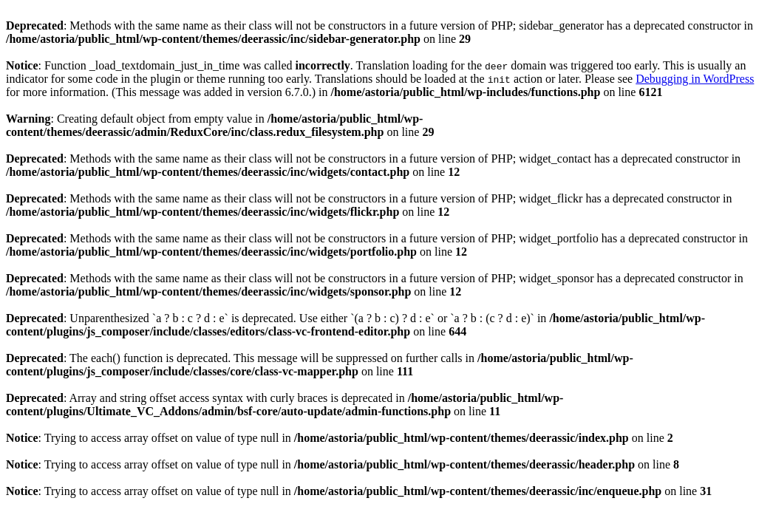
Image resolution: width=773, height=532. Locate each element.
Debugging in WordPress (695, 79)
